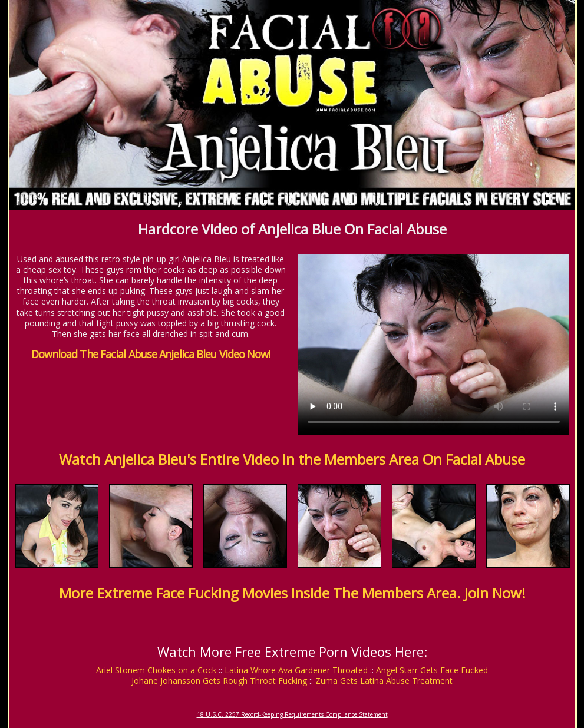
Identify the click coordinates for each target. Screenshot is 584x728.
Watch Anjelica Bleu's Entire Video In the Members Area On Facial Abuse (292, 459)
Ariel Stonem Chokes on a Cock (156, 670)
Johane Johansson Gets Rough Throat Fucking (219, 681)
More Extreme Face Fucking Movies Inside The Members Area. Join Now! (292, 593)
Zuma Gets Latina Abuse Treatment (384, 681)
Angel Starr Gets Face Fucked (432, 670)
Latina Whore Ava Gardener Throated (296, 670)
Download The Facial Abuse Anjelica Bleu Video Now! (151, 354)
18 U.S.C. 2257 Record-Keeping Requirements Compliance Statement (292, 714)
